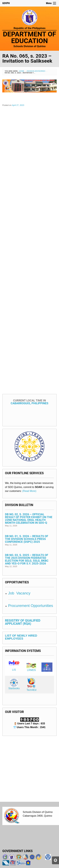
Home (22, 71)
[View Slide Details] (29, 86)
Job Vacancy (19, 593)
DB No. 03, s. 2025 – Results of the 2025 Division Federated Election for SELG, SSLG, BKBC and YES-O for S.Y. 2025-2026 (27, 559)
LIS (14, 670)
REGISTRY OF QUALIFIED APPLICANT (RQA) (23, 622)
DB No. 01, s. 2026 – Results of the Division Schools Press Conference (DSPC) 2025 (27, 539)
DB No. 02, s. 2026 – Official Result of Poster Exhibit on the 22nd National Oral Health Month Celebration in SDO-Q (29, 518)
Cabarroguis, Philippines (29, 402)
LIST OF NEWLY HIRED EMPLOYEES (21, 637)
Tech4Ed (31, 690)
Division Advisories (36, 71)
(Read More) (29, 491)
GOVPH (6, 3)
